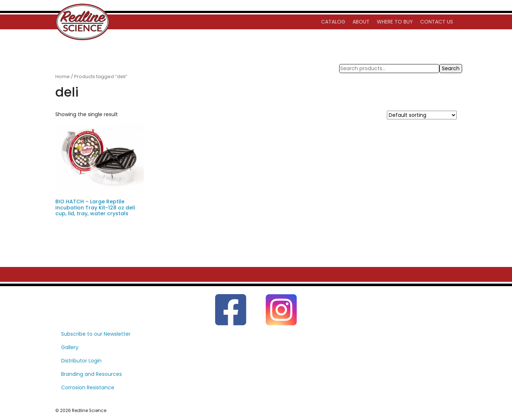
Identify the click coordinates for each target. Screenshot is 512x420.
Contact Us (437, 22)
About (361, 22)
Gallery (70, 347)
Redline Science (89, 411)
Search (451, 68)
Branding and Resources (91, 374)
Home (63, 77)
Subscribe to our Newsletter (96, 334)
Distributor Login (81, 361)
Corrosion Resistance (88, 387)
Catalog (333, 22)
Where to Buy (395, 22)
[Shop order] (422, 115)
